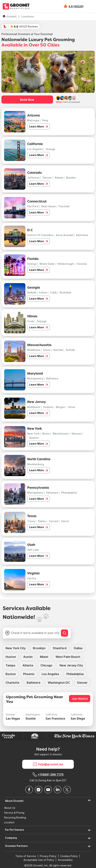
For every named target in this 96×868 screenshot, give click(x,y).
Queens (34, 438)
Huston (11, 657)
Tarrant (54, 521)
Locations (28, 16)
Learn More (39, 127)
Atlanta (28, 665)
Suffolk (70, 350)
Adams (59, 178)
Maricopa (33, 120)
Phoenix (29, 674)
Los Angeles (35, 149)
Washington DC (59, 683)
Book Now (27, 100)
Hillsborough (65, 264)
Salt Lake (33, 550)
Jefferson (33, 178)
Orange (50, 149)
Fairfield (64, 206)
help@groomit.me (48, 764)
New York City (16, 648)
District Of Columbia (40, 235)
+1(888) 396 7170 (48, 774)
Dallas (42, 521)
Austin (28, 657)
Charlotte (12, 683)
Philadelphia (69, 493)
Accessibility (65, 860)
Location (9, 822)
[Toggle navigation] (90, 6)
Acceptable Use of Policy (39, 860)
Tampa (10, 665)
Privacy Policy (48, 856)
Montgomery (35, 378)
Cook (31, 321)
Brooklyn (39, 648)
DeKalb (32, 292)
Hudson (48, 407)
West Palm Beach (68, 657)
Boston (11, 674)
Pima (45, 120)
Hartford (33, 206)
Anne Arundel (65, 235)
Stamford (60, 648)
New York (33, 434)
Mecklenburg (36, 464)
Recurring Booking (15, 818)
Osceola (82, 264)
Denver (47, 178)
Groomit (12, 16)
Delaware (52, 493)
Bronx (46, 434)
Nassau (76, 434)
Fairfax (32, 578)
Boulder (71, 178)
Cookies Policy (69, 856)
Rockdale (65, 292)
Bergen (60, 407)
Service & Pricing (14, 813)
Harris (65, 521)
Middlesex (34, 350)
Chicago (46, 665)
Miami (44, 657)
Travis (31, 521)
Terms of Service (26, 856)
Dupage (42, 321)
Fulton (43, 292)
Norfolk (58, 350)
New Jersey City (71, 665)
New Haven (49, 206)
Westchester (61, 434)
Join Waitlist (80, 699)
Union (72, 407)
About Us (10, 808)
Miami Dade (47, 264)
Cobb (53, 292)
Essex (47, 350)
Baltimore (82, 235)
